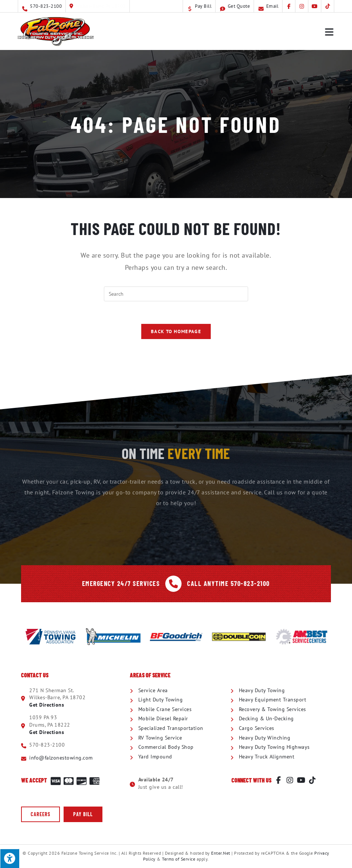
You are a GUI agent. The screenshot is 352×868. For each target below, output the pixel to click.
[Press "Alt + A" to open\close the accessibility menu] (10, 858)
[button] (40, 814)
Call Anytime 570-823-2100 (229, 583)
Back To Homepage (176, 331)
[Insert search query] (176, 294)
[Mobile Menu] (330, 31)
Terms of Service (179, 859)
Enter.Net (221, 853)
